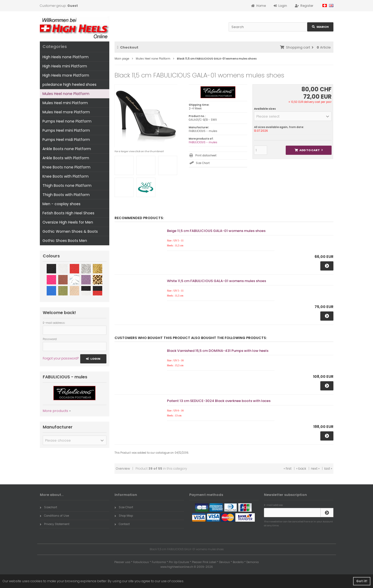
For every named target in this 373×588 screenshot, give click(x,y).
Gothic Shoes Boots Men (65, 241)
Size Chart (203, 163)
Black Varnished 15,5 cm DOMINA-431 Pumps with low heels (218, 351)
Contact (122, 524)
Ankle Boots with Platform (66, 158)
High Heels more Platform (66, 75)
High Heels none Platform (66, 57)
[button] (293, 116)
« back (301, 468)
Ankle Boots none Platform (67, 149)
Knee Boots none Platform (66, 167)
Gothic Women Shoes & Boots (70, 231)
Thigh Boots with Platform (66, 195)
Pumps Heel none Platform (67, 121)
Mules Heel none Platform (66, 94)
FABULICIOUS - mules (203, 142)
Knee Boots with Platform (66, 176)
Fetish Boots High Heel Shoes (68, 213)
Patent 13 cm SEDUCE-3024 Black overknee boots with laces (219, 401)
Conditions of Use (54, 516)
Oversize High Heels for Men (68, 222)
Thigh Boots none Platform (67, 186)
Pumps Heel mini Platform (66, 130)
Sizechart (48, 507)
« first (288, 468)
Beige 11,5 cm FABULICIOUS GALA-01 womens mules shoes (216, 231)
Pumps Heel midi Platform (66, 140)
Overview (123, 468)
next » (315, 468)
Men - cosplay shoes (61, 204)
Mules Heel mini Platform (65, 103)
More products (55, 411)
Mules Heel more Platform (66, 112)
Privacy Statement (55, 524)
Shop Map (124, 516)
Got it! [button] (362, 581)
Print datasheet (206, 155)
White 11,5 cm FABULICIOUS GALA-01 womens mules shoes (217, 281)
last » (328, 468)
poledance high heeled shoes (69, 84)
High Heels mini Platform (65, 66)
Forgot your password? (61, 358)
